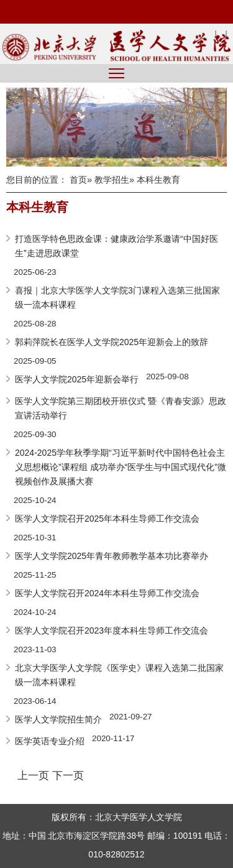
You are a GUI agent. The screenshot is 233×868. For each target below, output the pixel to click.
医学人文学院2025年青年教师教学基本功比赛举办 (112, 556)
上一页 (33, 775)
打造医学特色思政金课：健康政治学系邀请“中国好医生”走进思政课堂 (116, 246)
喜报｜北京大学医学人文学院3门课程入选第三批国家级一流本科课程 (117, 298)
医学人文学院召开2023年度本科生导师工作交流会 (112, 630)
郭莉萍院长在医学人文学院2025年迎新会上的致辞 (112, 342)
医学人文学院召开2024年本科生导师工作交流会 (107, 593)
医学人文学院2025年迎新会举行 (77, 379)
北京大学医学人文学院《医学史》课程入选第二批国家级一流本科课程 (119, 675)
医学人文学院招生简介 (58, 719)
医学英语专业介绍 (50, 741)
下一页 (68, 775)
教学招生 (112, 180)
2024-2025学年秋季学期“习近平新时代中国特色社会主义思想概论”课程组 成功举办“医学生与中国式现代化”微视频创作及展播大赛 (121, 467)
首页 (78, 180)
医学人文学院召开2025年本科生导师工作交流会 (107, 519)
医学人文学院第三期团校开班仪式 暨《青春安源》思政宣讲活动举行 (121, 408)
